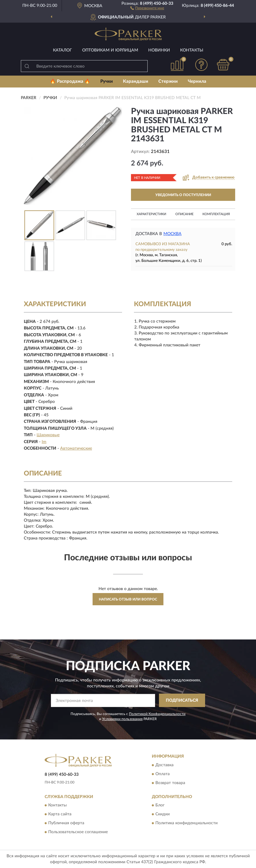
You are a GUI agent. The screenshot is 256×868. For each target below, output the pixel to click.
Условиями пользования (122, 719)
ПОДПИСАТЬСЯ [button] (182, 700)
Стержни (168, 81)
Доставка (164, 765)
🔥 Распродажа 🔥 (70, 81)
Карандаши (136, 81)
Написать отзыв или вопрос (128, 599)
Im (44, 442)
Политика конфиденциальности (186, 823)
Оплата (163, 774)
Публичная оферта (66, 823)
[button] (147, 8)
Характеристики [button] (151, 214)
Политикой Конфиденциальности (157, 714)
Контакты (192, 50)
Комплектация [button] (216, 214)
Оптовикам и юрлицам (110, 50)
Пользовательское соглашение (78, 832)
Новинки (159, 50)
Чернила (197, 81)
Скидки (163, 814)
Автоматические (76, 448)
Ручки (107, 81)
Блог (160, 806)
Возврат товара (170, 783)
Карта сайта (60, 814)
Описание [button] (184, 214)
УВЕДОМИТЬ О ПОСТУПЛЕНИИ (183, 195)
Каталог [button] (63, 50)
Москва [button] (173, 234)
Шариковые (48, 435)
